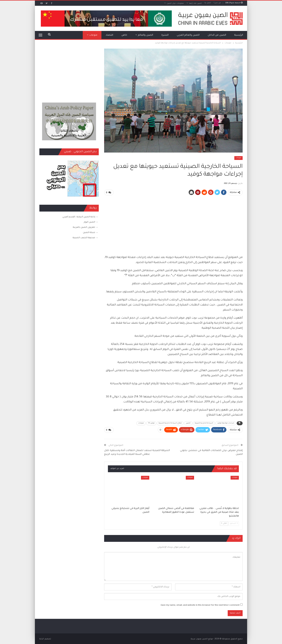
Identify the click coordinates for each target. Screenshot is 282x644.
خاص (124, 35)
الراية (42, 638)
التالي (224, 523)
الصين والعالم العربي (188, 35)
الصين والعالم (145, 35)
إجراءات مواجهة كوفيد (226, 423)
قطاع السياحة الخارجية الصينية (170, 423)
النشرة (165, 35)
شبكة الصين (89, 233)
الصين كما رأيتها (195, 4)
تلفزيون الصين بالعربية (84, 227)
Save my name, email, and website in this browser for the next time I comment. (200, 605)
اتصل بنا (208, 3)
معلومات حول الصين (175, 4)
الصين (188, 423)
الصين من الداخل (217, 35)
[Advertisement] (173, 224)
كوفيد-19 (151, 423)
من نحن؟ (217, 3)
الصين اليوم (89, 222)
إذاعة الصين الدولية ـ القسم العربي (79, 217)
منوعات (93, 35)
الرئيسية (239, 35)
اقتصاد (109, 35)
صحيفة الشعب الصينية (84, 238)
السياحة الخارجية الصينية (204, 423)
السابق (234, 523)
